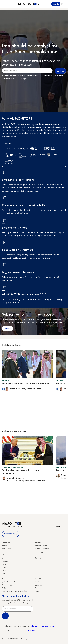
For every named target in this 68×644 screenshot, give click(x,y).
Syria (4, 574)
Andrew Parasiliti (34, 389)
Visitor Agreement (8, 582)
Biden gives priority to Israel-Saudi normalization (25, 384)
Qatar (4, 567)
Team (37, 588)
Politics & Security (41, 546)
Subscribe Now (11, 534)
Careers (37, 591)
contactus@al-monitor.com (35, 631)
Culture (37, 555)
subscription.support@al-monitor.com (44, 626)
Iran (3, 552)
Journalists (38, 585)
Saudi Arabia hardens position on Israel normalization (21, 472)
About (37, 582)
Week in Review (18, 389)
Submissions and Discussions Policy (14, 591)
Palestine (5, 561)
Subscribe (56, 4)
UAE (3, 555)
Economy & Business (42, 549)
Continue (8, 328)
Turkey (4, 546)
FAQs (4, 588)
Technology (39, 552)
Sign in (64, 4)
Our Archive (39, 558)
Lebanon (5, 570)
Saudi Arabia (7, 549)
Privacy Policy (7, 585)
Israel (4, 558)
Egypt (4, 564)
